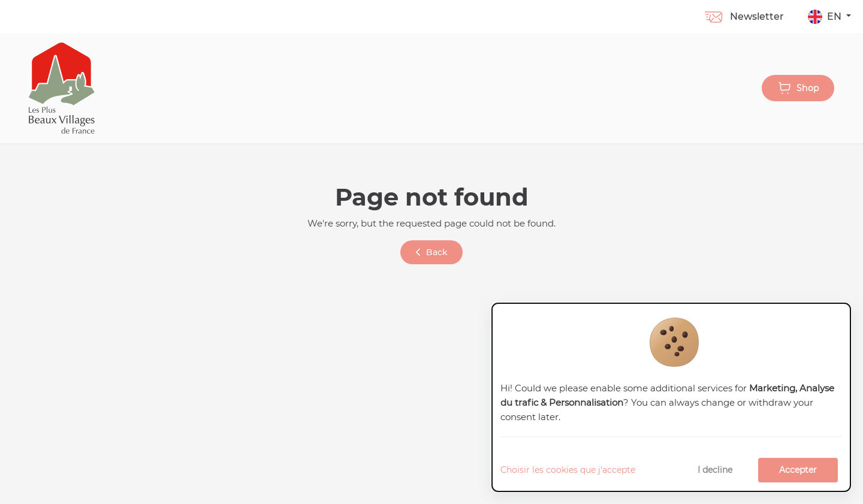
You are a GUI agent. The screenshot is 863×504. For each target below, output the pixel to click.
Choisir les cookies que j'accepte (568, 470)
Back (432, 252)
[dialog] (671, 398)
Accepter (798, 470)
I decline (715, 470)
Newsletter (743, 16)
